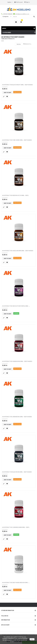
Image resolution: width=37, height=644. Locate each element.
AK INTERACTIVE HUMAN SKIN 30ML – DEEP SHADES (17, 361)
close (32, 639)
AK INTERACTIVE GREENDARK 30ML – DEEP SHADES (17, 417)
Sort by (19, 44)
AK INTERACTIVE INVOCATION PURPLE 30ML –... (16, 306)
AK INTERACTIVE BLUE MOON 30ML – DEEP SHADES (17, 472)
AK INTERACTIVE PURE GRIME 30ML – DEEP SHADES (17, 140)
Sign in (27, 2)
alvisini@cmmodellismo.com (22, 14)
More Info (17, 642)
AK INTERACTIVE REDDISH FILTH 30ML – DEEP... (16, 195)
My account (19, 2)
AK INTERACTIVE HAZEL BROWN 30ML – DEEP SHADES (18, 251)
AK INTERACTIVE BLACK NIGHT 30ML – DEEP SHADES (17, 85)
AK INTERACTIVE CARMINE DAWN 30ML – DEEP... (16, 527)
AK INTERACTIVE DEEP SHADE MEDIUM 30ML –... (16, 582)
